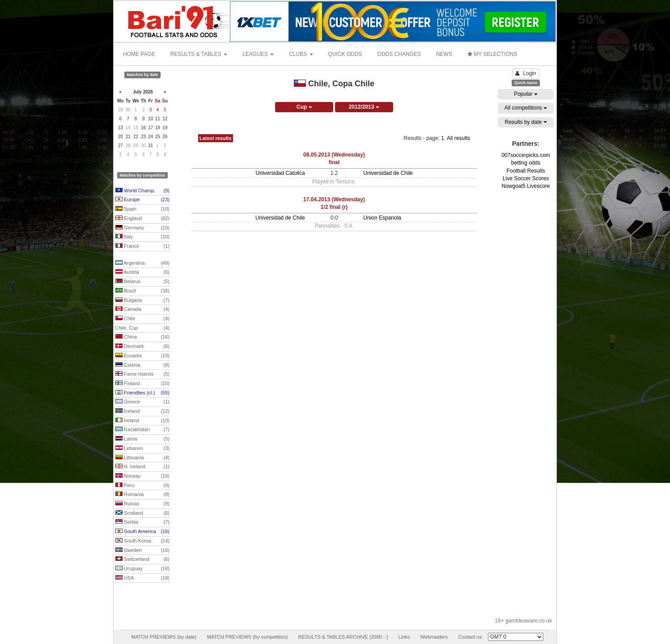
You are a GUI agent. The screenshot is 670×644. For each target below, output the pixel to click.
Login (526, 73)
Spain (142, 209)
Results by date (526, 122)
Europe (142, 200)
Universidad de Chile (388, 173)
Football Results (526, 171)
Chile (142, 319)
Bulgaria (142, 301)
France (142, 246)
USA (142, 578)
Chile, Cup (142, 328)
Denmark (142, 347)
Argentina (142, 263)
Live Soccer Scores (526, 178)
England (142, 219)
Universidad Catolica (280, 173)
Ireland (142, 421)
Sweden (142, 551)
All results (458, 138)
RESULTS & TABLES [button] (199, 54)
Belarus (142, 282)
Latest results (216, 138)
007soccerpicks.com (526, 155)
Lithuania (142, 458)
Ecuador (142, 356)
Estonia (142, 365)
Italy (142, 237)
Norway (142, 476)
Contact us (470, 637)
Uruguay (142, 569)
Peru (142, 486)
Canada (142, 309)
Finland (142, 384)
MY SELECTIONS (492, 54)
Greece (142, 402)
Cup (304, 107)
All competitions (526, 108)
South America (142, 532)
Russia (142, 504)
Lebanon (142, 449)
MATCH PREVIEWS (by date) (164, 637)
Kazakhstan (142, 430)
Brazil (142, 291)
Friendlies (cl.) (142, 393)
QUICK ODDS (345, 54)
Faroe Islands (142, 374)
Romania (142, 495)
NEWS (444, 54)
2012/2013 (364, 107)
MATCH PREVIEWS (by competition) (248, 637)
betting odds (526, 163)
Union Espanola (382, 218)
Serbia (142, 522)
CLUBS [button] (301, 54)
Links (404, 637)
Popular (526, 94)
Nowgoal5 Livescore (526, 186)
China (142, 337)
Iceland (142, 411)
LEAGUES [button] (258, 54)
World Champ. (142, 191)
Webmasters (434, 637)
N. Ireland (142, 467)
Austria (142, 272)
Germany (142, 228)
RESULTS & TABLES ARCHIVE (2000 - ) (343, 637)
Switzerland (142, 559)
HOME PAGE (139, 54)
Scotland (142, 513)
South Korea (142, 541)
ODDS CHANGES (399, 54)
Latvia (142, 439)
